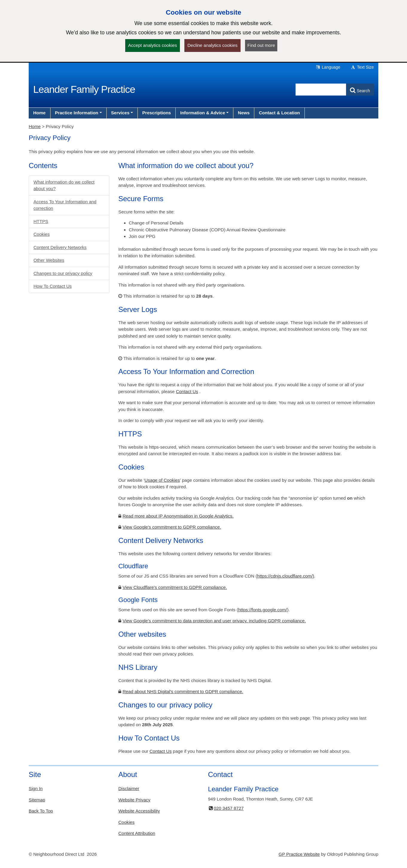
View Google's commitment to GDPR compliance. (172, 527)
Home (35, 126)
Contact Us (187, 391)
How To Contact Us (53, 286)
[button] (78, 113)
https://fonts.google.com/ (263, 610)
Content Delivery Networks (60, 247)
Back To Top (41, 811)
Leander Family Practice (84, 89)
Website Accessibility (139, 811)
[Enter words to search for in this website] (321, 90)
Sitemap (37, 800)
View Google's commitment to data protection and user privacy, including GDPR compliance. (214, 621)
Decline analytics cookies (212, 45)
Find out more (261, 45)
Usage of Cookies (162, 480)
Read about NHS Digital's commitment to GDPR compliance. (183, 691)
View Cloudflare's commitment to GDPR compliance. (175, 587)
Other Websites (49, 260)
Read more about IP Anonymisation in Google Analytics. (178, 516)
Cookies (42, 234)
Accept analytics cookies (153, 45)
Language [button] (328, 67)
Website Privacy (134, 800)
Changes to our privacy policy (63, 273)
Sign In (36, 788)
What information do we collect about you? (64, 185)
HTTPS (41, 221)
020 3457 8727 (226, 808)
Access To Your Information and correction (65, 205)
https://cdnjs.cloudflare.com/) (286, 576)
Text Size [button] (362, 67)
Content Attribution (137, 833)
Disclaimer (129, 788)
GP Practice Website (299, 854)
